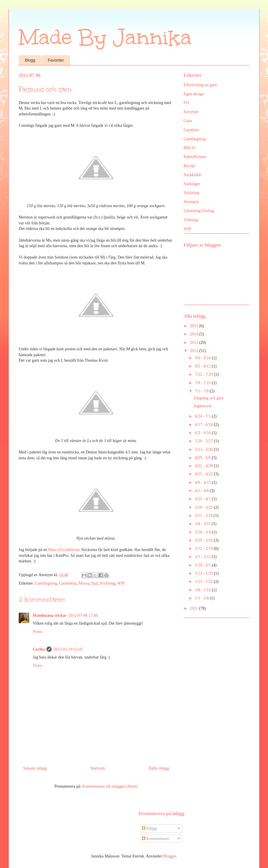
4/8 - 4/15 (203, 482)
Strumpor (191, 202)
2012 (195, 351)
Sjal (94, 583)
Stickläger (192, 184)
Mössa (84, 583)
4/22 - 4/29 (204, 466)
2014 (195, 334)
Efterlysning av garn (200, 85)
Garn (188, 121)
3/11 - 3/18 (204, 516)
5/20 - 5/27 (204, 441)
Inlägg (149, 828)
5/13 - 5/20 (204, 449)
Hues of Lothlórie (63, 550)
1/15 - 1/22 (204, 582)
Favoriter (56, 60)
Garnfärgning (46, 583)
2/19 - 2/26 (204, 540)
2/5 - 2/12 (203, 557)
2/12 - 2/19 (204, 549)
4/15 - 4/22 (204, 474)
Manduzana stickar (50, 615)
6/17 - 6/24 (204, 425)
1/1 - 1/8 (202, 598)
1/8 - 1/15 (203, 590)
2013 (195, 343)
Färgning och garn (209, 398)
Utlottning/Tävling (199, 211)
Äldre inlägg (159, 768)
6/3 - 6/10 (203, 433)
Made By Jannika (105, 37)
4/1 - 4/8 (202, 491)
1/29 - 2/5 (203, 565)
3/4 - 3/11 (203, 524)
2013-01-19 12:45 (68, 649)
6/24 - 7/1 (203, 416)
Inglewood (203, 406)
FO (186, 103)
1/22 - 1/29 (204, 573)
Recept (189, 166)
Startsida (98, 768)
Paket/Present (195, 157)
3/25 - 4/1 (203, 499)
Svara (37, 631)
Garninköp (68, 583)
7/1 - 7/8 (202, 391)
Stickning (107, 583)
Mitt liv (190, 148)
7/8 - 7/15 (203, 383)
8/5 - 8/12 (203, 366)
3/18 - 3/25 (204, 507)
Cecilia (39, 649)
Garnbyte (191, 130)
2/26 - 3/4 (203, 532)
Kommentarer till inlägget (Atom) (110, 786)
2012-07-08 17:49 (83, 615)
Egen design (194, 94)
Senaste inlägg (35, 768)
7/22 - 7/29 (204, 374)
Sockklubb (192, 175)
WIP (121, 583)
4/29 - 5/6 (203, 458)
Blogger (169, 856)
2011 (195, 608)
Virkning (191, 220)
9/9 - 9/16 (203, 358)
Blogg (30, 60)
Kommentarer (155, 839)
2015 (195, 326)
